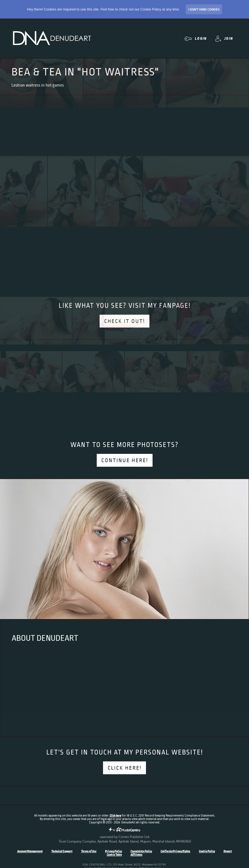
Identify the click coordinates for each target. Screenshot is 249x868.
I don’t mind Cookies (204, 9)
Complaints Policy (141, 851)
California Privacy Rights (175, 851)
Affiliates (137, 855)
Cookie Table (114, 855)
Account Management (30, 851)
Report (228, 851)
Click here (115, 815)
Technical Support (62, 851)
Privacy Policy (113, 851)
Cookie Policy (207, 851)
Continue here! (125, 460)
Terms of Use (89, 851)
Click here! (125, 768)
